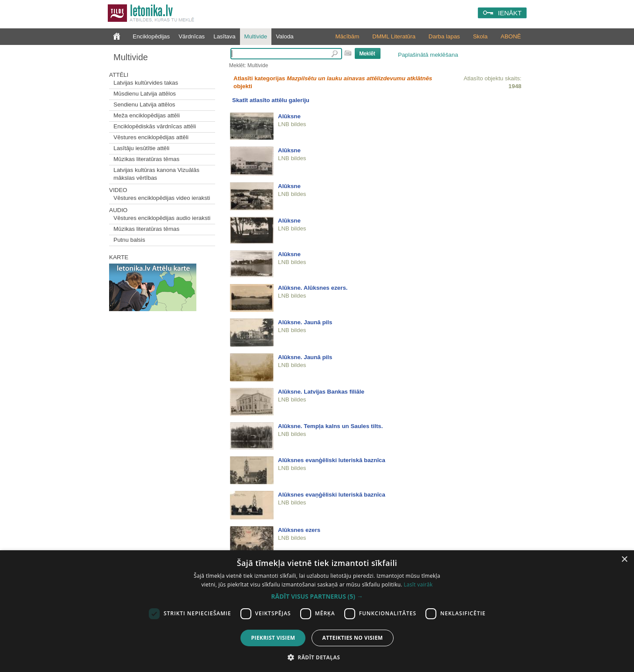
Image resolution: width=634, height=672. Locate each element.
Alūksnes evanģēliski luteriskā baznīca (332, 460)
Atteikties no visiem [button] (352, 638)
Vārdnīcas (192, 36)
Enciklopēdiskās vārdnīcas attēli (155, 126)
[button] (317, 597)
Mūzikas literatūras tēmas (146, 159)
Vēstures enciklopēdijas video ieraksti (162, 198)
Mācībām (348, 36)
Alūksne (289, 116)
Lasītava (224, 36)
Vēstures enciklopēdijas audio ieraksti (162, 218)
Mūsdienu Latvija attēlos (145, 94)
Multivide (256, 36)
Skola (480, 36)
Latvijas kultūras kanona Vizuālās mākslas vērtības (156, 174)
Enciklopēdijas (151, 36)
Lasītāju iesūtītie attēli (141, 148)
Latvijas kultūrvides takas (146, 83)
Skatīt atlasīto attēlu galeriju (271, 100)
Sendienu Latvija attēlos (144, 105)
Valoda (285, 36)
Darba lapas (444, 36)
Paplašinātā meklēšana (428, 55)
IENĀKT (510, 13)
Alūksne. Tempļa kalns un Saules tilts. (330, 426)
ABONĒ (511, 36)
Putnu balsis (129, 240)
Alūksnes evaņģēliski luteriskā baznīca (332, 495)
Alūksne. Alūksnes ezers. (313, 288)
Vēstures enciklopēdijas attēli (151, 137)
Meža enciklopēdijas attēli (147, 115)
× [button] (624, 560)
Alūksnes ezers (299, 530)
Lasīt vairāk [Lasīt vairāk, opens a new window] (418, 585)
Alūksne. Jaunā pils (305, 322)
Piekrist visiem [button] (273, 638)
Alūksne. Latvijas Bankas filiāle (321, 392)
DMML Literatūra (394, 36)
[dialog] (317, 611)
